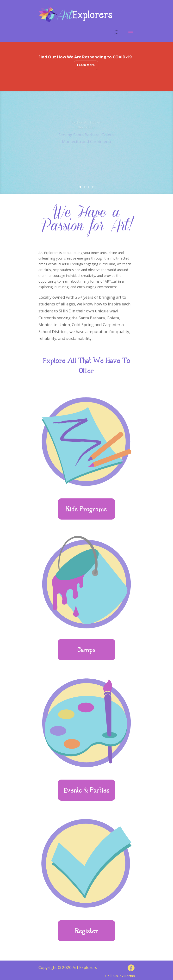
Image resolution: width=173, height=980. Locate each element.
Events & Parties (87, 791)
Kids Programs (86, 510)
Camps (87, 651)
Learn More (86, 65)
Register (87, 932)
